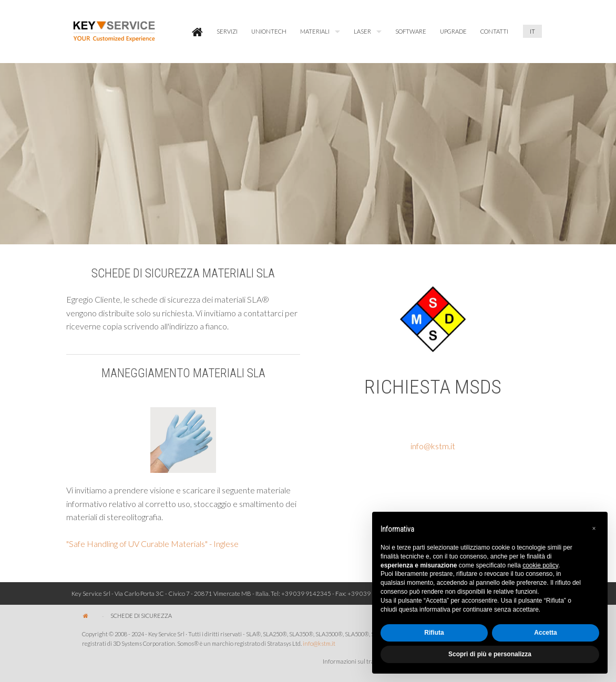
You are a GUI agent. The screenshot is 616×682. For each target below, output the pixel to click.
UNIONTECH (269, 31)
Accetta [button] (545, 633)
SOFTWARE (411, 31)
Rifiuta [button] (434, 633)
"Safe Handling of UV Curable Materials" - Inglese (152, 544)
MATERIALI (315, 31)
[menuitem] (197, 32)
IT (532, 31)
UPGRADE (453, 31)
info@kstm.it (433, 446)
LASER (362, 31)
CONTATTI (494, 31)
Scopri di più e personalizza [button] (490, 654)
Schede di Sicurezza (141, 616)
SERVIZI (227, 31)
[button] (594, 529)
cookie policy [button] (540, 565)
